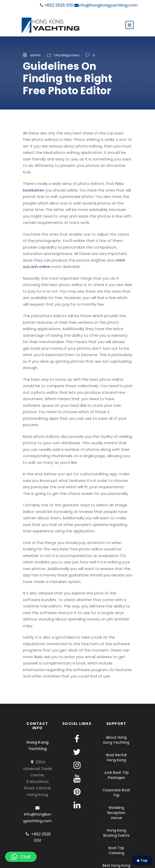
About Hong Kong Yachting (116, 740)
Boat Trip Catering (116, 850)
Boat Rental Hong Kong (116, 757)
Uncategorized (67, 55)
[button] (21, 857)
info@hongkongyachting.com (106, 5)
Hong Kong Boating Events (116, 833)
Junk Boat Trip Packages (116, 775)
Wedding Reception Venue (116, 813)
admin (35, 55)
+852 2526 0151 (57, 5)
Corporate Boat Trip (116, 793)
